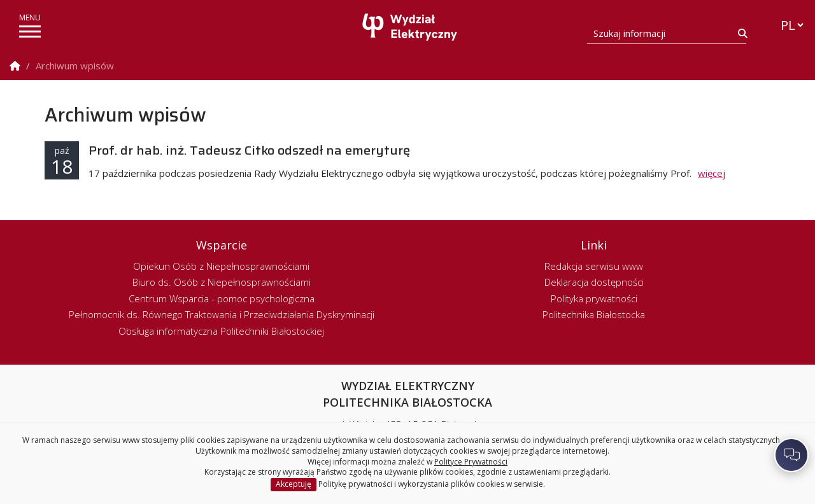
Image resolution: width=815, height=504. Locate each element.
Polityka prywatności (594, 298)
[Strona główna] (411, 27)
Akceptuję (294, 484)
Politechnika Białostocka (594, 314)
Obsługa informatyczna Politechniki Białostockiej (221, 331)
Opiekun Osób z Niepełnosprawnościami (221, 266)
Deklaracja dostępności (594, 282)
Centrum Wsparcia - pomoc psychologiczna (222, 298)
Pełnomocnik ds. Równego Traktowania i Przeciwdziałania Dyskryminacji (222, 314)
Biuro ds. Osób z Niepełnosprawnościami (222, 282)
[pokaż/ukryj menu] (30, 31)
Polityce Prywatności (471, 462)
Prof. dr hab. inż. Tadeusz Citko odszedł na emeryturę (249, 150)
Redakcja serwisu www (594, 266)
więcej (712, 173)
